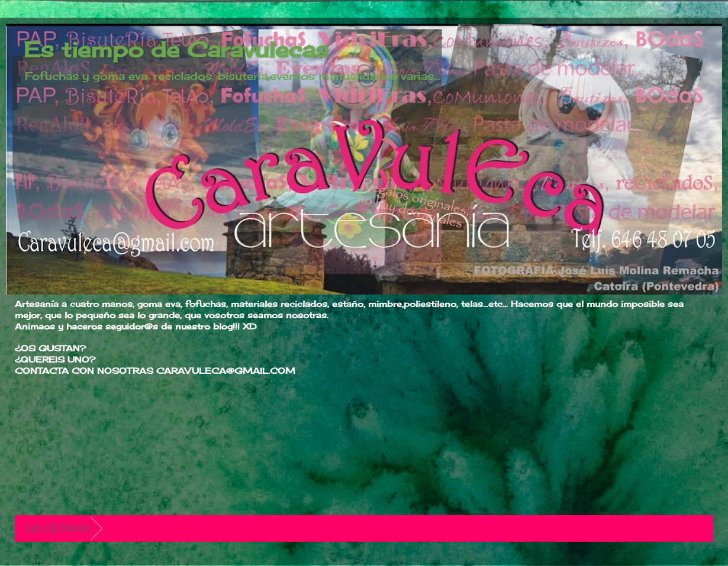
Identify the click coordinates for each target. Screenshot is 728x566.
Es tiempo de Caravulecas (176, 50)
